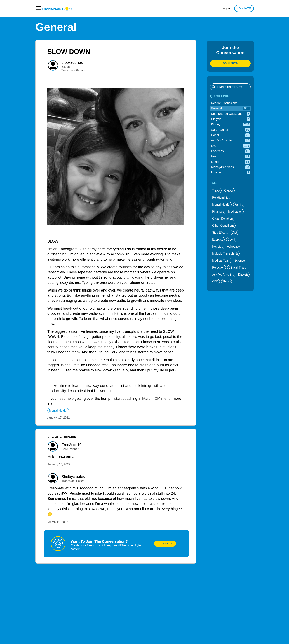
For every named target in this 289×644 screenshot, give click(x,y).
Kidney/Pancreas (230, 167)
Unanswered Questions (230, 114)
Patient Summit (201, 8)
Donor (230, 135)
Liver (230, 146)
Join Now (165, 543)
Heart (230, 157)
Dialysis (230, 119)
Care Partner (230, 130)
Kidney (230, 124)
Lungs (230, 162)
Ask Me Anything (230, 141)
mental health (58, 411)
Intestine (230, 173)
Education (135, 8)
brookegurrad (72, 62)
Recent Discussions (224, 103)
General (230, 108)
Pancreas (230, 151)
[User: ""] (53, 65)
